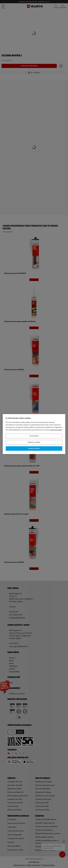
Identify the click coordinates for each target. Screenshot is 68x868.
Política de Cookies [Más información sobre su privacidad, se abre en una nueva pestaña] (56, 430)
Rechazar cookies (34, 442)
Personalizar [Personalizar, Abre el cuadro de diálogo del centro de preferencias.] (34, 436)
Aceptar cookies (34, 449)
